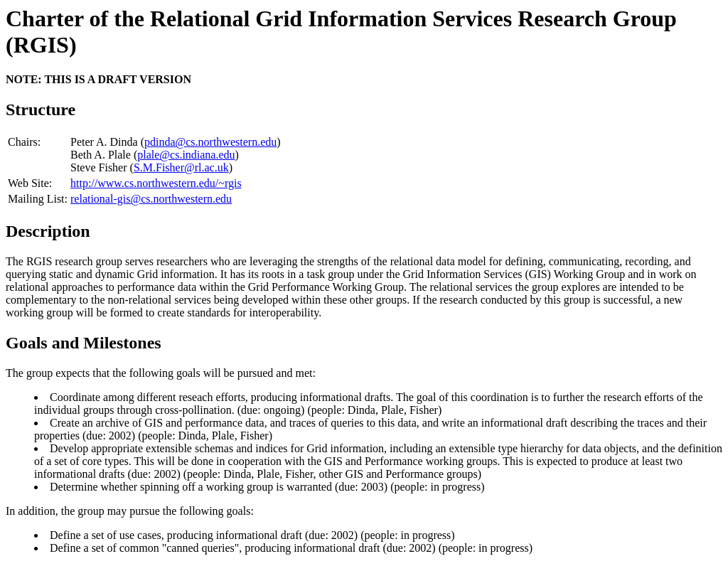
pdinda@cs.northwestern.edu (210, 142)
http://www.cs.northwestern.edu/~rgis (156, 183)
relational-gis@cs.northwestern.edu (151, 199)
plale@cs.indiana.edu (186, 155)
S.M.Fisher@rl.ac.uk (181, 167)
